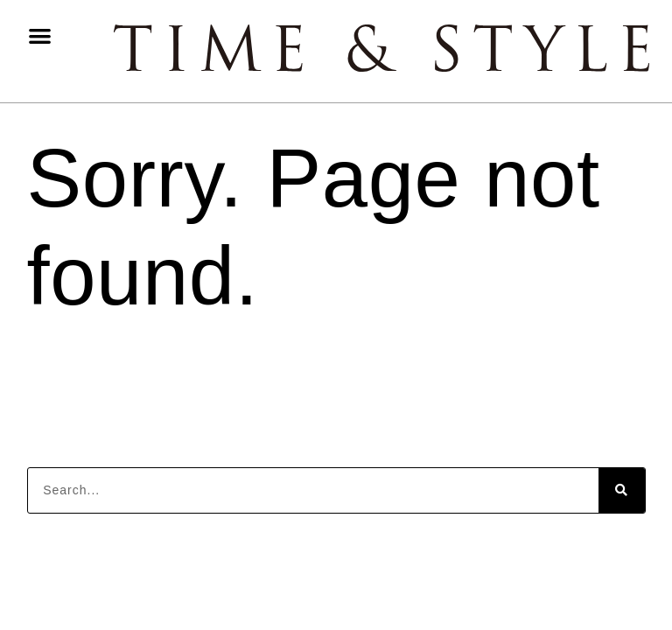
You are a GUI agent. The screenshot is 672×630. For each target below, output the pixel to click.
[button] (40, 35)
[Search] (622, 490)
